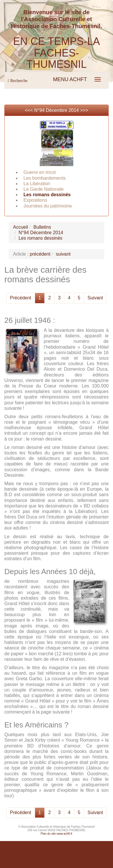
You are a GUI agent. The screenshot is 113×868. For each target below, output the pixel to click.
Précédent (21, 298)
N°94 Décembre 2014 (57, 110)
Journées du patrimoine (48, 206)
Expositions (35, 200)
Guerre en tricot (40, 172)
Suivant (95, 298)
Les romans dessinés (47, 195)
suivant (63, 254)
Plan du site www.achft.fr (57, 834)
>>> (84, 110)
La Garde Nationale (44, 189)
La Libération (37, 184)
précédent (40, 254)
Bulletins (42, 227)
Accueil (21, 227)
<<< (29, 110)
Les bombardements (45, 178)
